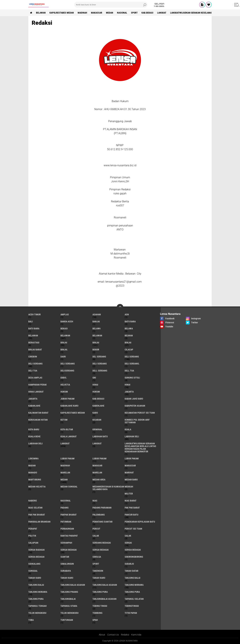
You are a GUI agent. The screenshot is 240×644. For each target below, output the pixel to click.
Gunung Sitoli (132, 378)
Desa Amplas (35, 378)
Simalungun (67, 564)
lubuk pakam (67, 459)
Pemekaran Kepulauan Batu (140, 522)
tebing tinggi (100, 606)
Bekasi (64, 329)
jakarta (129, 392)
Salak (128, 536)
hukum (64, 392)
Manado (33, 473)
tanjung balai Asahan (73, 585)
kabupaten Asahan (135, 406)
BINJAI (128, 343)
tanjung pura (100, 592)
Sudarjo (129, 564)
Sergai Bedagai (101, 550)
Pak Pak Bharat (37, 515)
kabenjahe (98, 406)
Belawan (65, 336)
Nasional (122, 13)
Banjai (96, 321)
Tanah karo (67, 578)
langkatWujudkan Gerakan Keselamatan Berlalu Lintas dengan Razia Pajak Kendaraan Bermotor (140, 447)
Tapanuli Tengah (37, 606)
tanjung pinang (69, 592)
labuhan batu (100, 436)
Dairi (63, 357)
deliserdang (67, 371)
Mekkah (129, 487)
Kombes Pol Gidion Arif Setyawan (137, 421)
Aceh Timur (34, 314)
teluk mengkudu (37, 613)
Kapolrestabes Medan (62, 13)
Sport (134, 13)
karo (95, 413)
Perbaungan (67, 529)
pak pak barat (132, 508)
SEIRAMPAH (66, 543)
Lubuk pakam (132, 459)
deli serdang (132, 357)
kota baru (34, 429)
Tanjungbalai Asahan (104, 599)
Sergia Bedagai (36, 557)
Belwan (129, 336)
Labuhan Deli (35, 443)
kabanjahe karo (69, 406)
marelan (65, 473)
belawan (33, 336)
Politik (32, 536)
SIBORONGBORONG (134, 557)
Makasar (97, 466)
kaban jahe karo (134, 399)
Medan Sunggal (69, 487)
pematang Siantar (102, 522)
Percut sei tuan (133, 529)
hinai (95, 385)
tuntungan (67, 620)
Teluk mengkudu (69, 613)
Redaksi (125, 635)
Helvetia (65, 385)
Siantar (65, 557)
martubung (35, 480)
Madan (32, 466)
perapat (33, 529)
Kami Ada (136, 635)
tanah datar (131, 571)
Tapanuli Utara (69, 606)
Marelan (97, 473)
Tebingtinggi (132, 606)
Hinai (127, 385)
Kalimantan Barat (38, 413)
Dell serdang (100, 371)
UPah (95, 620)
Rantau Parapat (69, 536)
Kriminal (97, 429)
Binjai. (64, 350)
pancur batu (131, 515)
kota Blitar (67, 429)
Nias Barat (131, 501)
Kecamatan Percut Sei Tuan (140, 413)
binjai (64, 343)
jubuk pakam (67, 399)
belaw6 (96, 329)
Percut (96, 529)
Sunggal (33, 571)
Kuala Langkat (69, 436)
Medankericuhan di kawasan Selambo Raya (108, 488)
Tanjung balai (36, 585)
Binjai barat (35, 350)
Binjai (96, 343)
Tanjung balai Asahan (105, 585)
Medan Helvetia (37, 487)
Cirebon (33, 357)
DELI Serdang (68, 364)
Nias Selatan (35, 508)
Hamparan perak (37, 385)
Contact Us (113, 635)
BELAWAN (41, 13)
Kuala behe (34, 436)
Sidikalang (34, 564)
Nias (95, 501)
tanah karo (35, 578)
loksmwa (33, 459)
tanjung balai (132, 578)
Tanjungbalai (68, 599)
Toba (31, 620)
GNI (94, 378)
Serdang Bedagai (102, 543)
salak (96, 536)
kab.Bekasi (147, 13)
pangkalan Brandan (39, 522)
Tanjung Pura (36, 599)
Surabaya (66, 571)
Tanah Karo (99, 578)
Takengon (98, 571)
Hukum (96, 392)
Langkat (97, 443)
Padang (64, 508)
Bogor (96, 350)
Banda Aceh (67, 321)
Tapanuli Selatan (134, 599)
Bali (31, 321)
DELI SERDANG (100, 364)
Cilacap (129, 350)
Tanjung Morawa (38, 592)
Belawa (129, 329)
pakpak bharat (69, 515)
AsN (127, 314)
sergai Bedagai (69, 550)
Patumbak (66, 522)
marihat (129, 473)
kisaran (97, 420)
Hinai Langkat (36, 392)
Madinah (82, 13)
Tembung (97, 613)
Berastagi (34, 343)
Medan (110, 13)
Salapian (33, 543)
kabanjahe (34, 406)
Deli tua (33, 371)
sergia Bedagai (133, 550)
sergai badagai (36, 550)
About (102, 635)
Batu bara (130, 321)
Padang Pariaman (102, 508)
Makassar (97, 13)
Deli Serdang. (132, 364)
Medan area (99, 480)
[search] (111, 5)
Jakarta (33, 399)
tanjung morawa (134, 585)
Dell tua (129, 371)
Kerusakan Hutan (38, 420)
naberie (33, 501)
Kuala (128, 429)
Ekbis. (64, 378)
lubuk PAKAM (99, 459)
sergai (128, 543)
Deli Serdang (35, 364)
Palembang (99, 515)
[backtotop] (120, 307)
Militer (129, 494)
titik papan (131, 613)
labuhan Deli (132, 436)
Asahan (97, 314)
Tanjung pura (132, 592)
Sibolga (97, 557)
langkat (162, 13)
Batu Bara (34, 329)
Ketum (64, 420)
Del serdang (99, 357)
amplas (65, 314)
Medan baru (131, 480)
